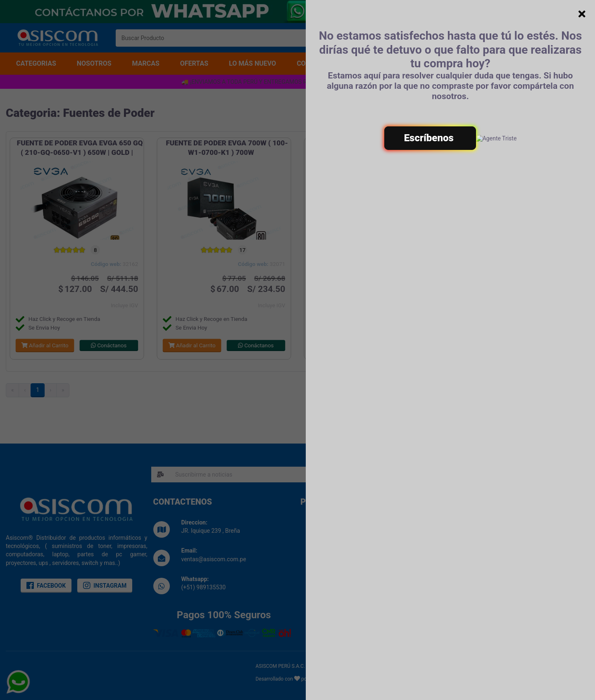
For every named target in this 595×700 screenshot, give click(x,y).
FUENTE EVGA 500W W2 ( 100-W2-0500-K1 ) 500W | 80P (374, 148)
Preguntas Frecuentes (488, 558)
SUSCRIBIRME (419, 475)
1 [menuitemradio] (38, 390)
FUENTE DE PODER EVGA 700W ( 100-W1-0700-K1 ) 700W (227, 148)
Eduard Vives (325, 679)
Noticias (323, 557)
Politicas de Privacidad (489, 541)
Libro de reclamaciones (342, 548)
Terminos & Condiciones (491, 532)
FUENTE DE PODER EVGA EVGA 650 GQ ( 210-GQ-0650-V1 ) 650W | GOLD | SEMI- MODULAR (80, 152)
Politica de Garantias (486, 550)
